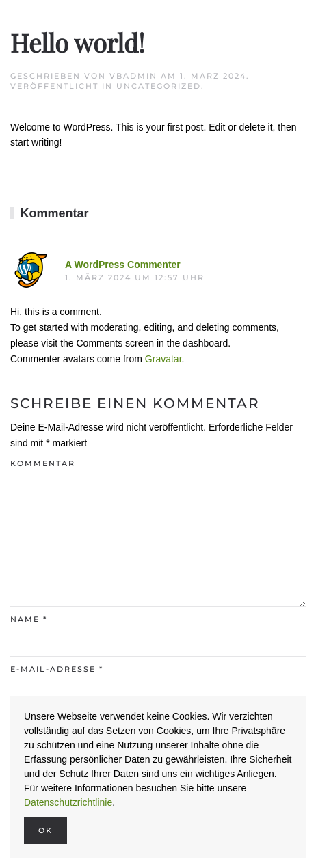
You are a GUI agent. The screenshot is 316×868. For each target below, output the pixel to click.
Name (29, 619)
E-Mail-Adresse (57, 669)
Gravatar (163, 359)
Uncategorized (159, 86)
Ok (45, 830)
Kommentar (43, 463)
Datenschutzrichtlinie (68, 802)
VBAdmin (133, 76)
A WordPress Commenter (123, 265)
